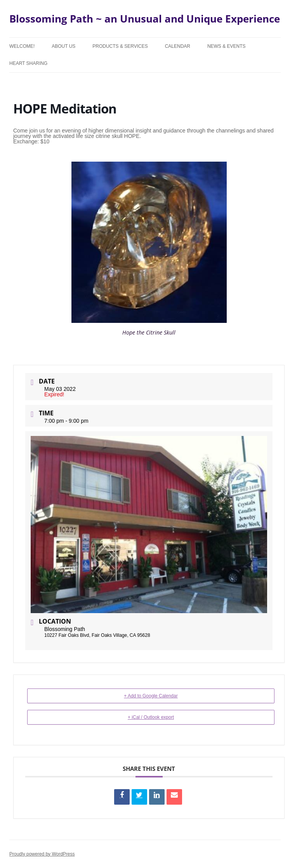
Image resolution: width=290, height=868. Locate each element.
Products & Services (120, 46)
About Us (63, 46)
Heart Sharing (28, 63)
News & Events (227, 46)
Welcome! (22, 46)
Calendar (178, 46)
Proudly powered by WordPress (42, 854)
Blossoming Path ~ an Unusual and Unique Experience (145, 19)
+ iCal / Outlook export (151, 717)
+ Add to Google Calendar (151, 696)
